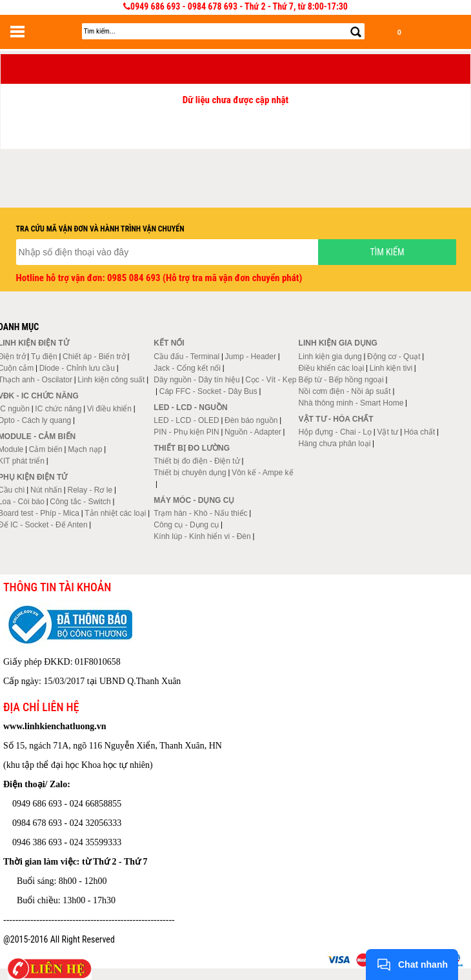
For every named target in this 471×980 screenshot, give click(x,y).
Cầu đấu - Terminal (186, 357)
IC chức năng (58, 409)
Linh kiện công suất (111, 380)
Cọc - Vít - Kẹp (271, 380)
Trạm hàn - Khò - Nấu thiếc (200, 513)
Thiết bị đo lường (192, 448)
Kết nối (169, 343)
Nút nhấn (46, 490)
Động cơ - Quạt (394, 357)
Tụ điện (44, 357)
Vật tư (387, 432)
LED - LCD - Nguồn (190, 407)
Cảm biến (46, 449)
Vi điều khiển (109, 409)
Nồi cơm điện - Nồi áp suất (345, 391)
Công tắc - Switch (80, 502)
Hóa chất (419, 432)
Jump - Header (251, 357)
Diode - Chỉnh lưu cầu (77, 368)
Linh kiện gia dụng (330, 357)
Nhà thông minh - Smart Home (351, 403)
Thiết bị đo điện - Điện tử (196, 461)
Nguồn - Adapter (253, 432)
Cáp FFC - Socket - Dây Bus (208, 391)
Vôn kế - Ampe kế (262, 473)
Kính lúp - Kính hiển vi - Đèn (202, 536)
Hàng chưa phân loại (335, 444)
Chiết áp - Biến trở (94, 357)
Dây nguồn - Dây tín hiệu (196, 380)
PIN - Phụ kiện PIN (186, 432)
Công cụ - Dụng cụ (186, 525)
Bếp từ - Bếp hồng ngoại (341, 380)
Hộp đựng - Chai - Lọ (335, 432)
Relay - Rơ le (90, 490)
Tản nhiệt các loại (115, 513)
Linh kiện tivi (391, 368)
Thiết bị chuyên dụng (190, 473)
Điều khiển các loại (332, 368)
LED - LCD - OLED (186, 420)
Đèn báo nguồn (251, 420)
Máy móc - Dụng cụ (194, 500)
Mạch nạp (85, 449)
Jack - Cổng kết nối (187, 368)
